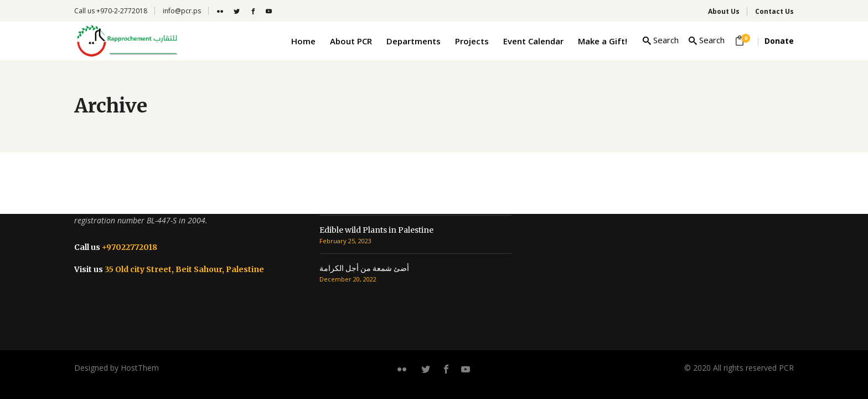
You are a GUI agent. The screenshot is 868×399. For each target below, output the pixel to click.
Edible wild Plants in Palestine (376, 230)
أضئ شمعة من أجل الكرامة (364, 268)
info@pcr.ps (182, 11)
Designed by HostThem (117, 368)
